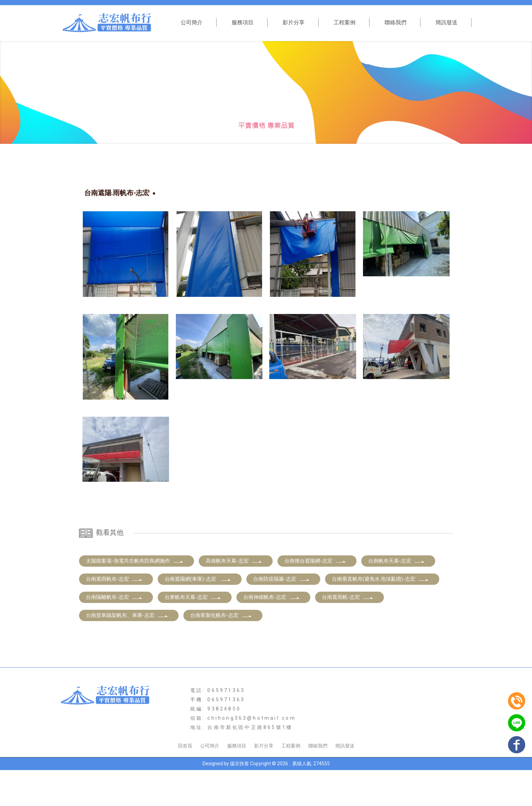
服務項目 (243, 22)
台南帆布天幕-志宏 (397, 597)
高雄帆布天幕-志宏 (234, 597)
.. (290, 799)
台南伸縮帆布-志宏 (272, 633)
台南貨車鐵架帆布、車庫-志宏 (127, 651)
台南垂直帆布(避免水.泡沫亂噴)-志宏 (380, 615)
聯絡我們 (395, 22)
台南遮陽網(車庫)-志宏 (198, 615)
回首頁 (185, 782)
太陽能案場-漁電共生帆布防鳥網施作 (135, 597)
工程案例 (345, 22)
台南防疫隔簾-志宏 (282, 615)
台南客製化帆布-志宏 (221, 651)
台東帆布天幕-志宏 (193, 633)
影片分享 (294, 22)
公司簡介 (192, 22)
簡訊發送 (446, 22)
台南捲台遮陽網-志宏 (315, 597)
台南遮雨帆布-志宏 (114, 615)
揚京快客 (239, 799)
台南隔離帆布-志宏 (114, 633)
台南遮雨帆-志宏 (348, 633)
